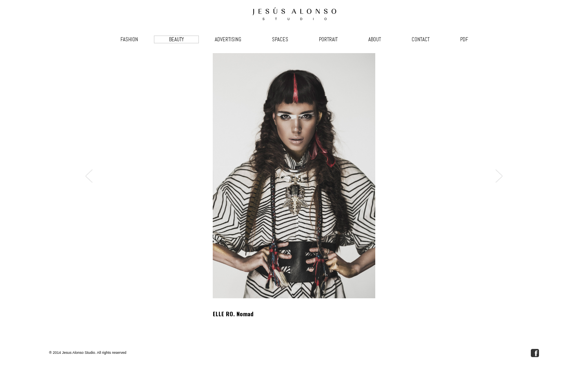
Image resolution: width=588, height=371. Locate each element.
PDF (464, 39)
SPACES (280, 39)
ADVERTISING (228, 39)
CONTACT (421, 39)
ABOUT (375, 39)
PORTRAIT (328, 39)
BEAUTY (176, 39)
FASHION (129, 39)
